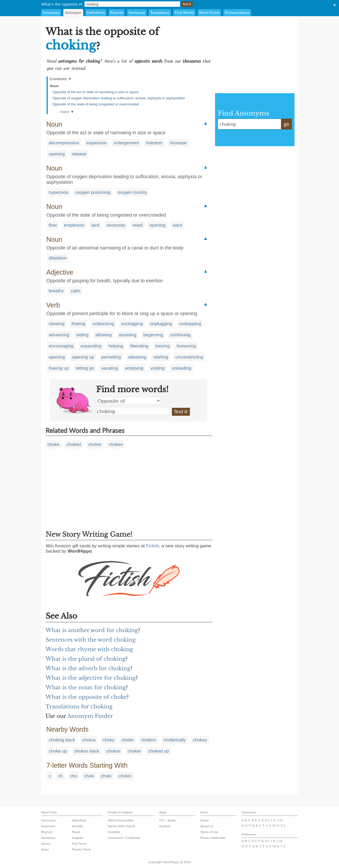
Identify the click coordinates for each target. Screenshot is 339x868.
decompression (64, 143)
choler (128, 740)
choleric (149, 740)
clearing (57, 324)
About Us (207, 826)
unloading (181, 368)
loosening (186, 346)
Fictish (152, 546)
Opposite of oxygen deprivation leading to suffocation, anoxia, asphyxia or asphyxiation (119, 98)
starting (161, 357)
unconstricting (189, 357)
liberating (139, 346)
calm (75, 291)
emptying (134, 368)
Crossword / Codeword (124, 838)
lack (95, 225)
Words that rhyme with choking (89, 649)
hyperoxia (59, 192)
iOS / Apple (167, 820)
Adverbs (77, 826)
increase (178, 143)
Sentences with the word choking (91, 640)
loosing (163, 346)
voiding (158, 368)
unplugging (161, 324)
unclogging (132, 324)
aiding (82, 335)
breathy (56, 291)
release (79, 154)
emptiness (74, 225)
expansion (97, 143)
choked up (158, 751)
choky (109, 740)
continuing (180, 335)
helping (116, 346)
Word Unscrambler (121, 820)
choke (53, 444)
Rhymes (117, 13)
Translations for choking (79, 706)
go (286, 124)
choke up (58, 751)
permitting (111, 357)
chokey (200, 740)
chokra (89, 740)
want (177, 225)
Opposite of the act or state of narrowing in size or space (95, 92)
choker (95, 444)
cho (73, 776)
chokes (116, 444)
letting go (85, 368)
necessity (116, 225)
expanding (91, 346)
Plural (76, 832)
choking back (62, 740)
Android (165, 826)
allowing (103, 335)
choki (106, 776)
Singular (77, 838)
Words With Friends (122, 826)
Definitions (96, 13)
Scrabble (114, 832)
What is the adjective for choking (91, 678)
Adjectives (79, 820)
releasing (137, 357)
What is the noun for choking (86, 687)
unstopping (190, 324)
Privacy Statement (213, 838)
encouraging (61, 346)
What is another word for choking (92, 630)
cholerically (175, 740)
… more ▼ (65, 112)
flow (53, 225)
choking (133, 411)
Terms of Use (209, 832)
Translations (160, 13)
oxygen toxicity (132, 192)
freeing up (59, 368)
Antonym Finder (90, 716)
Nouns (46, 844)
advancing (59, 335)
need (137, 225)
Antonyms (73, 13)
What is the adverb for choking (88, 668)
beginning (153, 335)
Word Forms (209, 13)
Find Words (184, 13)
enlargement (126, 143)
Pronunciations (237, 13)
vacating (110, 368)
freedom (154, 143)
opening (57, 154)
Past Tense (79, 844)
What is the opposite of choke (86, 697)
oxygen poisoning (93, 192)
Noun (54, 86)
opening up (83, 357)
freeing (78, 324)
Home (204, 820)
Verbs (45, 849)
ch (60, 776)
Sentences (137, 13)
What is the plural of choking (86, 659)
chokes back (87, 751)
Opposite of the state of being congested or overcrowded (96, 104)
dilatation (58, 258)
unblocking (103, 324)
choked (74, 444)
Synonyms (51, 13)
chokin (125, 776)
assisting (128, 335)
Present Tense (81, 849)
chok (89, 776)
